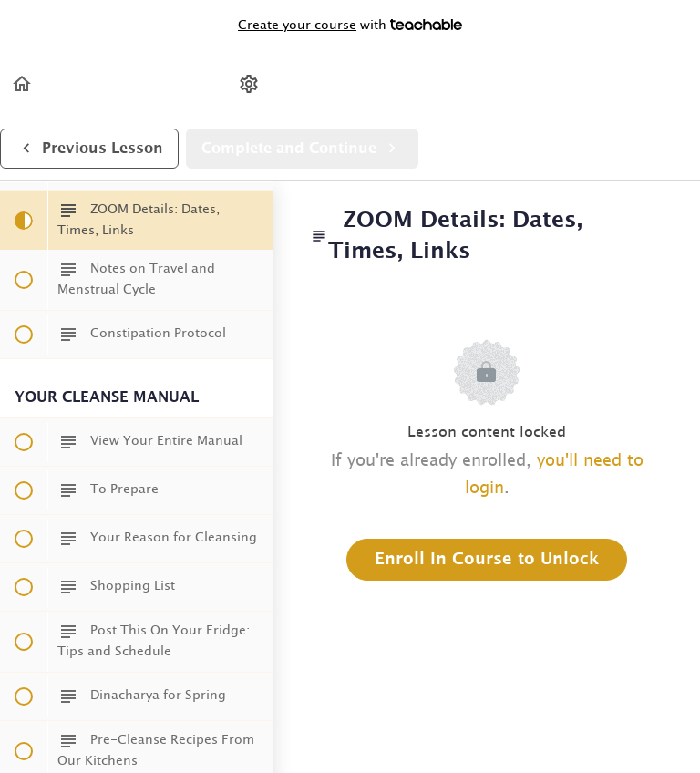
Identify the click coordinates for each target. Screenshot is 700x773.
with (350, 26)
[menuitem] (250, 83)
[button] (23, 83)
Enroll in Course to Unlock (487, 560)
